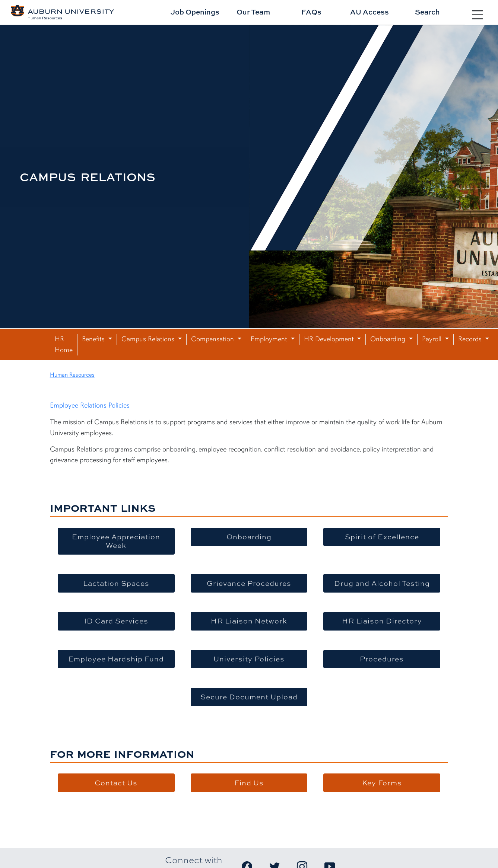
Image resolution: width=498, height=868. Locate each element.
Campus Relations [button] (149, 339)
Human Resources (72, 375)
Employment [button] (270, 339)
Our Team (253, 12)
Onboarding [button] (389, 339)
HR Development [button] (330, 339)
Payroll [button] (433, 339)
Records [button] (471, 339)
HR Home (64, 344)
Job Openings (195, 12)
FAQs (311, 12)
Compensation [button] (213, 339)
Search (427, 12)
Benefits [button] (94, 339)
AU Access (369, 12)
